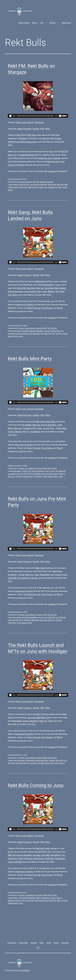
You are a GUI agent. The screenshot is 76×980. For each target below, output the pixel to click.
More (48, 129)
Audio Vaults (24, 23)
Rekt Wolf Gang (42, 848)
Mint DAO (20, 474)
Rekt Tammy (54, 474)
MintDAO (49, 285)
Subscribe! (66, 23)
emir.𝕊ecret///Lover (33, 292)
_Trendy (58, 428)
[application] (38, 116)
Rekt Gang (32, 135)
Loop (10, 620)
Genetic (35, 578)
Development (55, 331)
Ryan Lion (11, 477)
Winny (15, 295)
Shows (53, 23)
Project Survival (52, 162)
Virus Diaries (47, 308)
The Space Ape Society (46, 763)
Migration (44, 185)
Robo (58, 901)
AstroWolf (31, 288)
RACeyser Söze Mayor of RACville (39, 859)
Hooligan (52, 760)
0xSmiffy (18, 862)
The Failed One (24, 578)
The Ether (50, 182)
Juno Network (35, 185)
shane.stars (31, 142)
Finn (51, 152)
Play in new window (25, 122)
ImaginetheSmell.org (28, 155)
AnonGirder (17, 331)
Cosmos (22, 182)
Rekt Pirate (57, 571)
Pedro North (20, 142)
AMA (15, 760)
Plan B (21, 165)
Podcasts (29, 182)
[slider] (35, 116)
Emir (62, 331)
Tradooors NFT (29, 428)
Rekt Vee (40, 288)
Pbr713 (26, 432)
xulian (44, 292)
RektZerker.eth (33, 187)
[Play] (10, 116)
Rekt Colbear (56, 138)
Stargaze (23, 138)
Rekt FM (20, 135)
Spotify (36, 129)
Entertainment (24, 185)
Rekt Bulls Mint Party (30, 359)
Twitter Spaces (48, 477)
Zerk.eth (46, 138)
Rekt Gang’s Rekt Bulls (45, 422)
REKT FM (36, 182)
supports (52, 171)
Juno (58, 285)
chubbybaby (60, 859)
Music (35, 23)
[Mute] (60, 116)
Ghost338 (21, 288)
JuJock (46, 428)
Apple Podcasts (24, 129)
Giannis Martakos (16, 292)
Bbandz (51, 292)
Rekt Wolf (53, 901)
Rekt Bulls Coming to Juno (36, 785)
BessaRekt (49, 288)
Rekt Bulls (60, 185)
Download (39, 122)
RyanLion (18, 428)
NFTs (30, 334)
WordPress (25, 970)
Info (42, 23)
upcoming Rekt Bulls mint (39, 718)
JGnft (60, 425)
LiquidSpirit (35, 432)
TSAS (50, 721)
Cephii (21, 859)
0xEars (16, 898)
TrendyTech (38, 477)
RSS (42, 129)
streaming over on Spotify (49, 158)
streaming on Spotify (24, 305)
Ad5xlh (11, 142)
